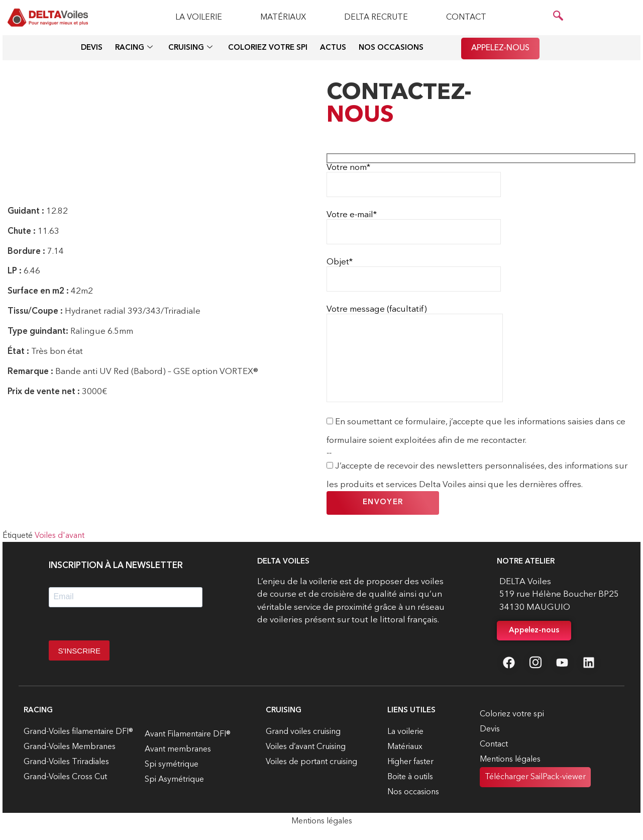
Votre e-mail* (414, 227)
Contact (466, 18)
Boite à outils (410, 777)
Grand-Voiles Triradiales (66, 762)
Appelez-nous (500, 48)
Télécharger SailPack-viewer (535, 777)
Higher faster (410, 762)
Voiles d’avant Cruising (306, 747)
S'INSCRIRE (79, 651)
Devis (92, 48)
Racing (134, 49)
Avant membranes (178, 750)
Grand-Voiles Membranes (70, 747)
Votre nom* (414, 180)
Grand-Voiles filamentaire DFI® (78, 732)
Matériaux (283, 18)
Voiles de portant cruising (311, 762)
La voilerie (199, 18)
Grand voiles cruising (303, 732)
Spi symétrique (172, 765)
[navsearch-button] (558, 18)
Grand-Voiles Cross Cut (65, 777)
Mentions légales (510, 760)
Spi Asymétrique (174, 780)
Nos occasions (391, 48)
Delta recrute (376, 18)
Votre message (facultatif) (415, 354)
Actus (333, 48)
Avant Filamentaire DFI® (188, 734)
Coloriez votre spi (268, 48)
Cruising (190, 49)
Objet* (414, 275)
